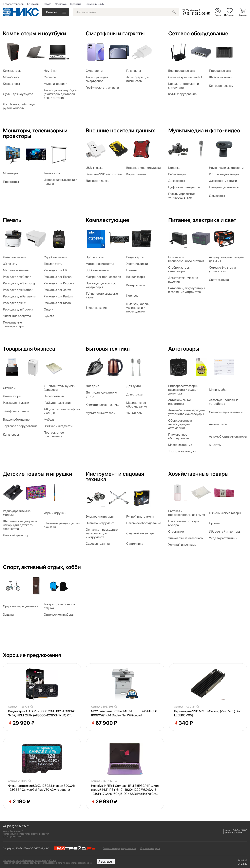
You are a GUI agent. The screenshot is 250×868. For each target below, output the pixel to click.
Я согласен (106, 862)
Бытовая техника (108, 349)
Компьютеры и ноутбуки (35, 33)
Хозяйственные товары (198, 474)
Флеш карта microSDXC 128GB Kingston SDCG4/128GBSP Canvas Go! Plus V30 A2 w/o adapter (42, 788)
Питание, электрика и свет (202, 220)
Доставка (61, 4)
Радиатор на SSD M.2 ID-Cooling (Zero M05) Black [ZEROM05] (208, 713)
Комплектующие (107, 220)
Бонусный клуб (94, 4)
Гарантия (76, 4)
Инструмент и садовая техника (115, 476)
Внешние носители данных (120, 130)
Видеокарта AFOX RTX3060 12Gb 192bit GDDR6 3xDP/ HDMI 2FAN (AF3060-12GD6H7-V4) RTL (42, 713)
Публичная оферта (150, 848)
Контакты (33, 4)
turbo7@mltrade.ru (13, 837)
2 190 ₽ (19, 802)
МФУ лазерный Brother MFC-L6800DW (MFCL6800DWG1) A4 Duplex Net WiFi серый (124, 713)
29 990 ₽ (21, 723)
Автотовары (184, 349)
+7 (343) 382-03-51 (16, 826)
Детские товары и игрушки (38, 474)
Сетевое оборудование (198, 33)
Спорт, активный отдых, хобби (42, 567)
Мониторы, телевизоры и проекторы (35, 133)
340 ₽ (184, 723)
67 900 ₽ (104, 723)
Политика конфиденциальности (119, 848)
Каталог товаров (13, 4)
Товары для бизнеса (29, 349)
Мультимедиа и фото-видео (204, 130)
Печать (12, 220)
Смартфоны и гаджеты (115, 33)
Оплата (47, 4)
